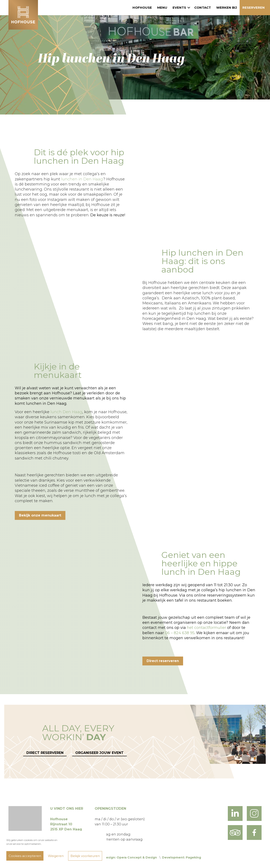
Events (179, 7)
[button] (189, 8)
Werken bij (227, 7)
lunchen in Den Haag (82, 179)
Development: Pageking (182, 857)
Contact (203, 7)
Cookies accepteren (25, 856)
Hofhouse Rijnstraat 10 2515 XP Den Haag (66, 824)
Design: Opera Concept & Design (130, 857)
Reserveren (254, 7)
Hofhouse (142, 7)
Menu (162, 7)
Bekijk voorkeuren (85, 856)
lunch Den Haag (66, 412)
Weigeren (56, 856)
